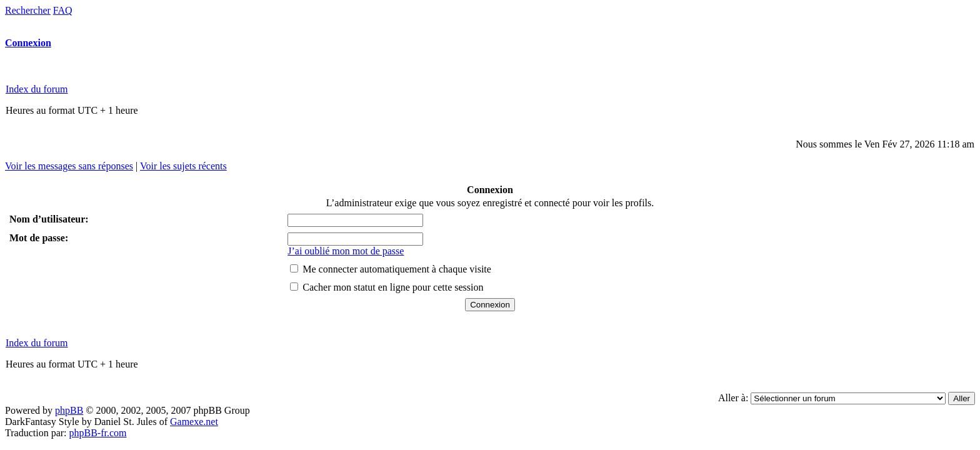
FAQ (63, 10)
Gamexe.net (194, 422)
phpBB (69, 410)
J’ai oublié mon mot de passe (346, 251)
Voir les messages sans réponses (69, 166)
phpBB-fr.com (98, 433)
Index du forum (37, 89)
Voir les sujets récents (183, 166)
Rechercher (28, 10)
